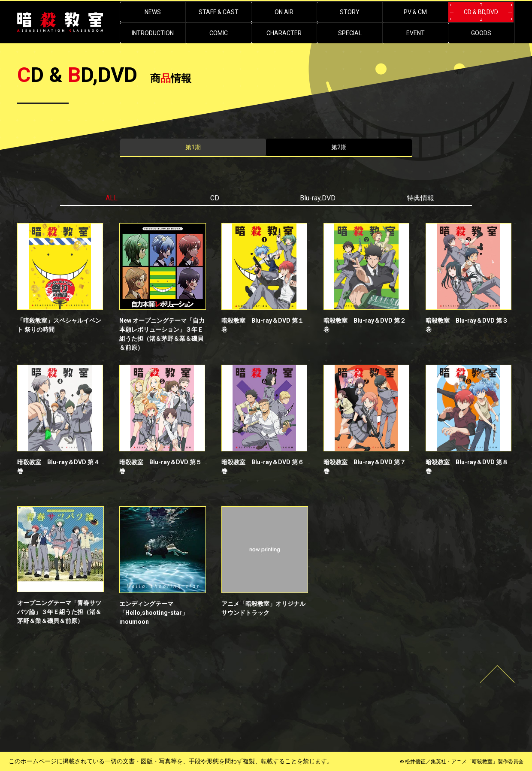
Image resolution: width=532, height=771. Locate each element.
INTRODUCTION (153, 33)
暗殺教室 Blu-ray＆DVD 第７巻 (365, 467)
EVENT (416, 33)
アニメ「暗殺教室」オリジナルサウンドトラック (263, 608)
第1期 (193, 147)
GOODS (481, 33)
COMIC (219, 33)
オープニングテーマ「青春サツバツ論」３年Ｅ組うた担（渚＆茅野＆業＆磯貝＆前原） (59, 612)
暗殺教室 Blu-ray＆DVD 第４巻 (58, 467)
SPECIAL (350, 33)
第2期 (339, 147)
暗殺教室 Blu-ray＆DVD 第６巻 (263, 467)
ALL (112, 198)
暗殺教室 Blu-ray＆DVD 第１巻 (263, 325)
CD (215, 198)
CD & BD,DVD (481, 12)
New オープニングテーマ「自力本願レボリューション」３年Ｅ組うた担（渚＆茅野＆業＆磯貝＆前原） (162, 334)
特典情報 (420, 198)
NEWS (153, 12)
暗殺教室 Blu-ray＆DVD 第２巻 (365, 325)
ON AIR (284, 12)
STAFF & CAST (219, 12)
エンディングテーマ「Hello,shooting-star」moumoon (154, 613)
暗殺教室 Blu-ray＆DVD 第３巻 (467, 325)
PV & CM (415, 12)
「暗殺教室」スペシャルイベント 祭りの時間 (59, 325)
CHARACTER (284, 33)
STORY (350, 12)
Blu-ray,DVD (318, 198)
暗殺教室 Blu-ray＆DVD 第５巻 (160, 467)
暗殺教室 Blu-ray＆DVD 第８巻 (467, 467)
